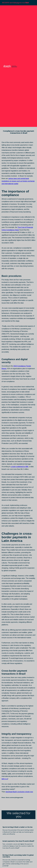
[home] (10, 66)
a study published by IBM (20, 467)
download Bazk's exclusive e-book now (19, 792)
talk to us (5, 779)
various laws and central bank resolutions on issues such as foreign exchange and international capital (18, 181)
